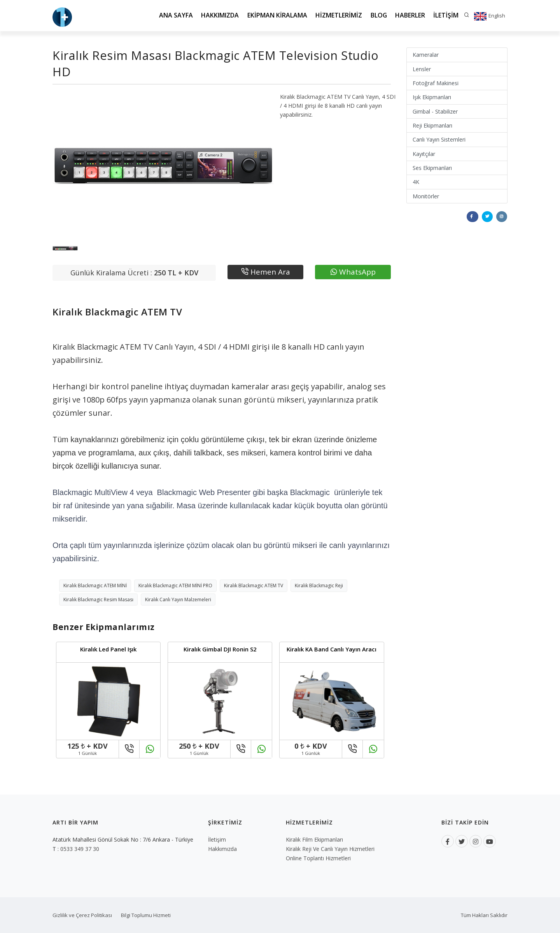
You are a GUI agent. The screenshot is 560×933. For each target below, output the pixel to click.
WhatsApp (353, 272)
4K (416, 182)
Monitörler (426, 196)
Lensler (422, 69)
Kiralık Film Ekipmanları (314, 839)
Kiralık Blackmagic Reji (319, 586)
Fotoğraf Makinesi (436, 83)
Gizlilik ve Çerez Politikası (82, 915)
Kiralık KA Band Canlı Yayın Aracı (332, 649)
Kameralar (426, 55)
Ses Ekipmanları (432, 168)
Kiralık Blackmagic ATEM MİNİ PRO (175, 586)
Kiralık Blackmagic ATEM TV (254, 586)
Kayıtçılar (424, 154)
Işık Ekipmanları (432, 97)
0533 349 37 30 (80, 849)
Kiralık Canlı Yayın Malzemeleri (178, 600)
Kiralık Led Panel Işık (108, 649)
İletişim (446, 15)
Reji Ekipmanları (432, 125)
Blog (378, 15)
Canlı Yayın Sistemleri (439, 139)
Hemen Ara (266, 272)
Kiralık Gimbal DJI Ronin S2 (220, 649)
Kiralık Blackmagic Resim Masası (98, 600)
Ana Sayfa (174, 15)
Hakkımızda (218, 15)
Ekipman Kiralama (276, 15)
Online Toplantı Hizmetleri (318, 858)
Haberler (410, 15)
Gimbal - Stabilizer (435, 111)
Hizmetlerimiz (338, 15)
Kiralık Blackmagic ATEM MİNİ (95, 586)
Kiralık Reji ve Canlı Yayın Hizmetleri (330, 849)
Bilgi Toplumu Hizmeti (146, 915)
